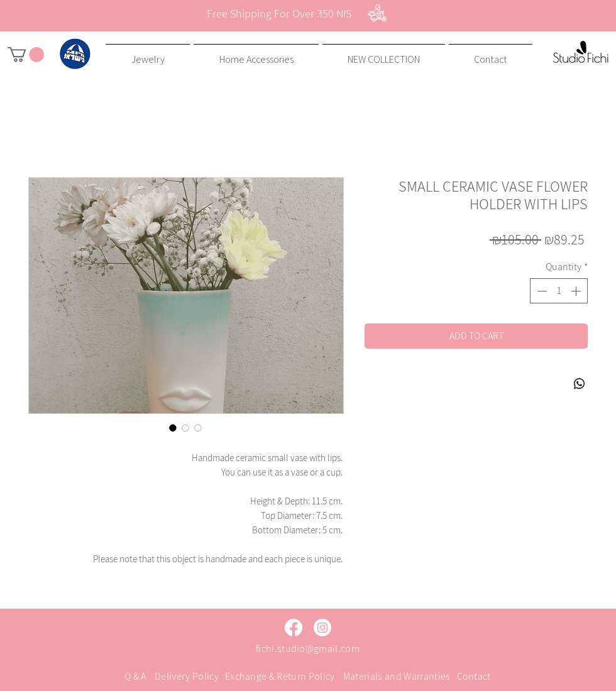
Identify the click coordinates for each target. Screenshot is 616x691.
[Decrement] (541, 291)
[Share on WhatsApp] (580, 384)
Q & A (135, 676)
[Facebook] (294, 628)
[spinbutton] (559, 291)
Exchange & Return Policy (280, 676)
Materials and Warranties (397, 676)
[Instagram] (322, 628)
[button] (26, 55)
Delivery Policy (187, 676)
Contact (474, 676)
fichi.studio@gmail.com (308, 649)
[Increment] (577, 291)
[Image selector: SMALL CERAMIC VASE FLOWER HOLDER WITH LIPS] (173, 428)
